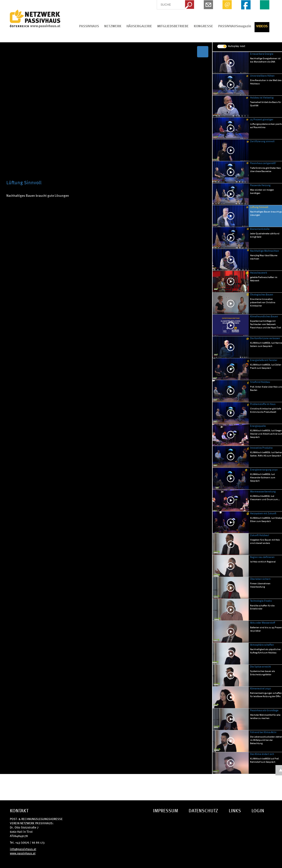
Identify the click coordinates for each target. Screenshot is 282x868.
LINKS (235, 810)
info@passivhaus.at (23, 849)
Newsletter (208, 5)
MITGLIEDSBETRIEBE (173, 26)
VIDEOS (262, 26)
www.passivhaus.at (23, 853)
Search (190, 5)
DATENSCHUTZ (203, 810)
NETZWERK (113, 26)
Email (227, 5)
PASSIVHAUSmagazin (235, 26)
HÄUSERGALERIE (139, 26)
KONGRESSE (203, 26)
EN (265, 5)
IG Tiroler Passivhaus (35, 19)
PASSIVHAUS (89, 26)
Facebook (246, 5)
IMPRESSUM (166, 810)
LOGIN (258, 810)
